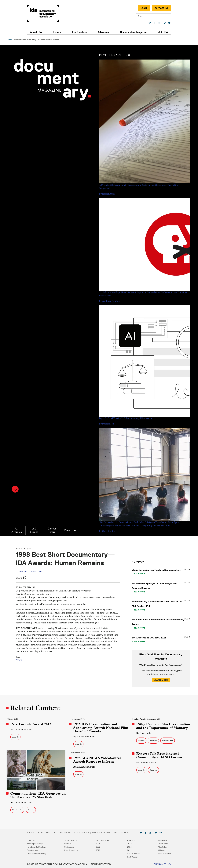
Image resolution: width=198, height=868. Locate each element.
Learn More (161, 680)
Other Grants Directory (38, 853)
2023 (129, 847)
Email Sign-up (83, 833)
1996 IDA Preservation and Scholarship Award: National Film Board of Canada (101, 728)
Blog (42, 833)
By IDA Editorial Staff (21, 729)
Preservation (167, 740)
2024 (98, 843)
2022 (98, 847)
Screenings (71, 840)
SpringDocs (70, 847)
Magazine (161, 840)
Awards (20, 660)
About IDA (37, 32)
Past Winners (132, 857)
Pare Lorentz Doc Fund (38, 847)
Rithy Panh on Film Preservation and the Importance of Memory (163, 726)
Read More (139, 574)
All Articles (17, 530)
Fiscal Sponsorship (36, 843)
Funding (33, 840)
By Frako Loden (144, 733)
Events (58, 32)
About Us (52, 833)
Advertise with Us (103, 833)
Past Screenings (72, 850)
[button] (16, 489)
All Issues (35, 530)
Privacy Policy (161, 864)
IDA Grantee (18, 810)
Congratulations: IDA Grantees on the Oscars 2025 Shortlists (38, 795)
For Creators (80, 32)
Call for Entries (133, 853)
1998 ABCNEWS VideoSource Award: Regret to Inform (98, 760)
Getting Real (103, 840)
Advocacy (103, 32)
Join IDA (162, 32)
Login (142, 8)
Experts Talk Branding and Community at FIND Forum (159, 755)
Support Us (66, 833)
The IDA (32, 833)
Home (10, 40)
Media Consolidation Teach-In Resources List (156, 570)
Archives (153, 740)
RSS (118, 833)
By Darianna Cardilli (146, 763)
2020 (98, 850)
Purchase (71, 530)
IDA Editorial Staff (32, 571)
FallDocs (69, 843)
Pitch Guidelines (163, 853)
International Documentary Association (44, 13)
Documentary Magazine (133, 32)
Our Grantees (34, 850)
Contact (127, 833)
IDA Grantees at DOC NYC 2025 (149, 638)
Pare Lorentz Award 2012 (31, 724)
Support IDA (160, 8)
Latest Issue (52, 530)
